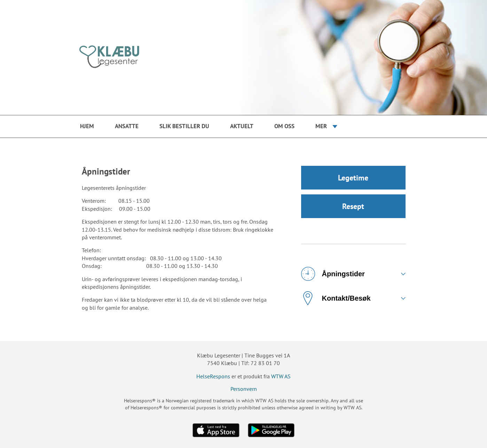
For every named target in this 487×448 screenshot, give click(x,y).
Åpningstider (333, 274)
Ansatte (127, 126)
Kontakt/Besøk (336, 298)
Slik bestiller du (184, 126)
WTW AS (281, 376)
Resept (353, 206)
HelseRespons (213, 376)
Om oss (284, 126)
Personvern (244, 389)
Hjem (87, 126)
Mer (321, 126)
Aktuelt (242, 126)
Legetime (353, 178)
